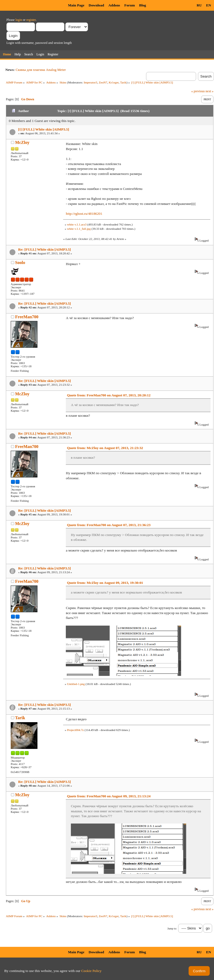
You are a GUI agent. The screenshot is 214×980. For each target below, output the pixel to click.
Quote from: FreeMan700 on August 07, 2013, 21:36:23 (109, 525)
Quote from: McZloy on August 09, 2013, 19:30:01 (105, 583)
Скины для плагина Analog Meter (41, 70)
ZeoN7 (103, 82)
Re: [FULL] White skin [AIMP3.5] (45, 249)
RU (199, 5)
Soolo (20, 263)
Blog (143, 5)
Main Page (76, 5)
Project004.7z (75, 730)
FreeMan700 (27, 317)
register (31, 20)
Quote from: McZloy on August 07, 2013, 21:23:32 (105, 448)
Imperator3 (91, 82)
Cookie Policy (91, 971)
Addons (114, 5)
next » (209, 91)
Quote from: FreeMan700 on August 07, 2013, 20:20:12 (109, 395)
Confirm (199, 971)
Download (96, 5)
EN (209, 5)
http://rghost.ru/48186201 (84, 214)
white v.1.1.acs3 (77, 224)
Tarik (123, 82)
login (19, 20)
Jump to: (172, 929)
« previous (198, 91)
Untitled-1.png (76, 684)
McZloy (22, 142)
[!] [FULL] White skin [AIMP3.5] (44, 129)
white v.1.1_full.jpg (79, 229)
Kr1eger (114, 82)
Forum (130, 5)
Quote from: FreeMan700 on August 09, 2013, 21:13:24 (109, 796)
